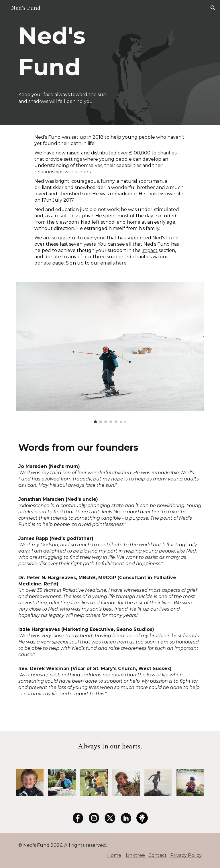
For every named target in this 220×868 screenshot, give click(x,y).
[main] (70, 52)
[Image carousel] (110, 353)
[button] (213, 8)
